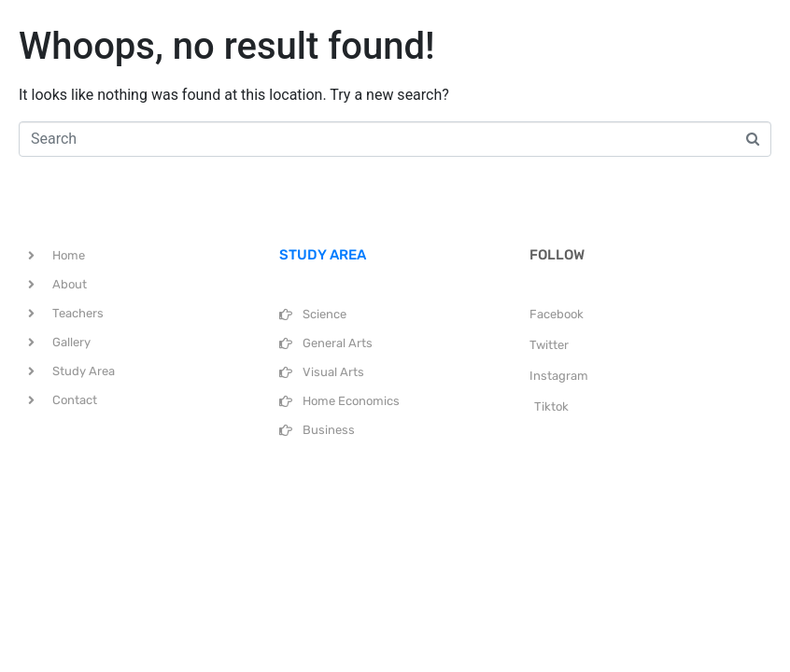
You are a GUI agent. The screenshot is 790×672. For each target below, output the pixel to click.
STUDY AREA (323, 255)
